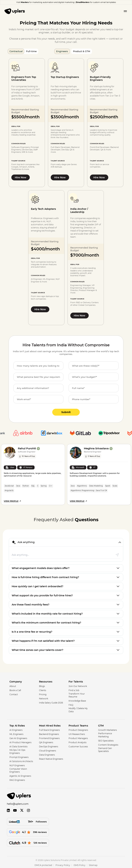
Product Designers (78, 729)
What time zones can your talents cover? (37, 649)
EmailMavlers (83, 2)
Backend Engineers (49, 733)
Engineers (62, 51)
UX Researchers (77, 733)
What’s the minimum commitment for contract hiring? (46, 622)
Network (44, 698)
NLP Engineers (17, 764)
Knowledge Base (77, 700)
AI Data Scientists (18, 745)
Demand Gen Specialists (105, 749)
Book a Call (15, 689)
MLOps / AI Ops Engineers (17, 750)
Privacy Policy (63, 864)
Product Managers (78, 737)
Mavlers (25, 2)
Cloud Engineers (48, 750)
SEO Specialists (106, 740)
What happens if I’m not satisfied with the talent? (43, 640)
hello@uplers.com (18, 803)
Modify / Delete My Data (78, 709)
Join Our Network (78, 685)
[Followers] (28, 821)
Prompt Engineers (19, 756)
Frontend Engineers (49, 737)
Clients (43, 689)
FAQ (71, 704)
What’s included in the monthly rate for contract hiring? (47, 613)
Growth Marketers (108, 729)
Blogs (42, 685)
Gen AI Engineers (18, 737)
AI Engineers (16, 729)
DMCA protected (43, 864)
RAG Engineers (17, 779)
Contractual (16, 51)
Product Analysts (78, 741)
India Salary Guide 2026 (51, 702)
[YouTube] (15, 809)
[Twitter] (22, 809)
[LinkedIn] (8, 809)
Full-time (31, 51)
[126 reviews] (28, 842)
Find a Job (74, 689)
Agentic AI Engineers (20, 775)
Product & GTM (82, 51)
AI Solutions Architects (21, 760)
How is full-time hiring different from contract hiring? (45, 576)
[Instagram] (28, 809)
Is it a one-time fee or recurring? (32, 631)
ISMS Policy (79, 864)
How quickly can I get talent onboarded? (37, 585)
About (13, 685)
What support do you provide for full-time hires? (42, 594)
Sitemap (93, 864)
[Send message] (117, 554)
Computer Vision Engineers (18, 769)
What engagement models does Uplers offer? (41, 567)
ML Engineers (16, 733)
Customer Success (78, 745)
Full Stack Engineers (49, 729)
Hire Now (21, 177)
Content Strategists (108, 744)
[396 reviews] (28, 831)
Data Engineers (47, 754)
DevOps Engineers (49, 745)
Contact (14, 693)
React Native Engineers (51, 758)
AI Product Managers (20, 741)
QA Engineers (46, 741)
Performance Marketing (105, 734)
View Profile (12, 500)
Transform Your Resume (77, 694)
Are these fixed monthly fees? (31, 604)
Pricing (43, 693)
